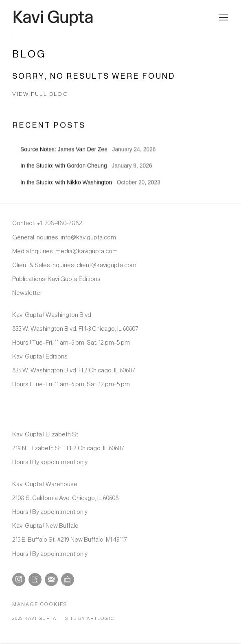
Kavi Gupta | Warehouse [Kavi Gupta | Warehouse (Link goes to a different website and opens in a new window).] (45, 484)
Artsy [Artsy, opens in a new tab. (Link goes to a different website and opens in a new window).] (35, 580)
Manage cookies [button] (40, 604)
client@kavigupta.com (106, 265)
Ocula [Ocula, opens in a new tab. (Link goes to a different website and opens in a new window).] (68, 580)
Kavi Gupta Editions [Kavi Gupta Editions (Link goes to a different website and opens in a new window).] (74, 279)
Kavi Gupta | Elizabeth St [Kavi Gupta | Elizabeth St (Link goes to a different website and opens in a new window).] (45, 434)
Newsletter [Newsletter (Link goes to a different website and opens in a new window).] (27, 293)
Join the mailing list (51, 580)
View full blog (40, 94)
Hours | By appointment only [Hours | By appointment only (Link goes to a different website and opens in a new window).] (50, 462)
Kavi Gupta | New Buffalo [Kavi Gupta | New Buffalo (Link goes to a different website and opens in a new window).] (45, 526)
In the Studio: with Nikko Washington (67, 190)
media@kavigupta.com (87, 251)
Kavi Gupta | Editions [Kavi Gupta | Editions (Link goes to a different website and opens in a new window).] (40, 356)
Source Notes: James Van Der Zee (65, 157)
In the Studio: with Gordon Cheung (65, 174)
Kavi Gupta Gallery (53, 18)
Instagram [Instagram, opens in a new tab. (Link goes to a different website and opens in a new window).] (19, 580)
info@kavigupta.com (88, 237)
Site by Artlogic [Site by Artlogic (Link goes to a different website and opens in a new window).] (90, 618)
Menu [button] (223, 18)
